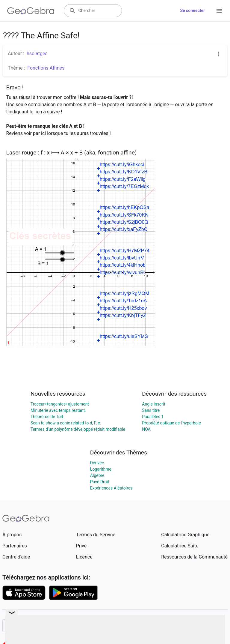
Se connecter (192, 10)
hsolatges (37, 54)
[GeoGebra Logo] (31, 11)
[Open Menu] (219, 11)
